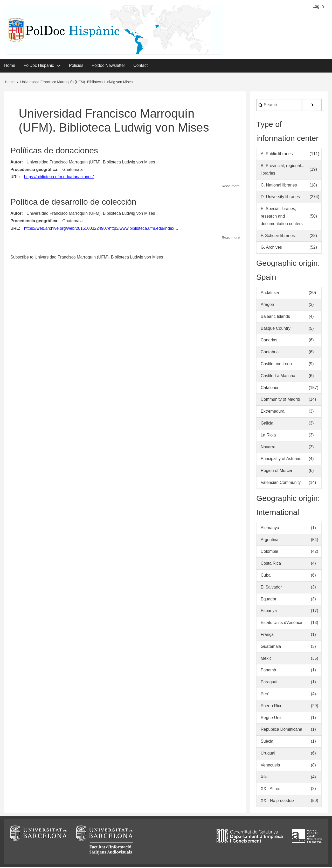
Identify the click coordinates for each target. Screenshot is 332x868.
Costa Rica (271, 564)
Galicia (267, 424)
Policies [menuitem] (76, 66)
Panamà (268, 671)
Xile (264, 778)
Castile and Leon (276, 365)
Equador (269, 600)
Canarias (269, 341)
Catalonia (269, 388)
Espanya (269, 612)
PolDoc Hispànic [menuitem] (39, 66)
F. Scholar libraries (278, 236)
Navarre (268, 448)
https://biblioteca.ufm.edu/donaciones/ (59, 178)
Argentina (270, 540)
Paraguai (269, 683)
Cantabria (270, 353)
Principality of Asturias (281, 460)
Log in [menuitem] (318, 7)
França (267, 636)
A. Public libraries (277, 155)
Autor (16, 163)
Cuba (266, 576)
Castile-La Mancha (278, 376)
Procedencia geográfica (34, 170)
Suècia (267, 742)
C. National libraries (279, 186)
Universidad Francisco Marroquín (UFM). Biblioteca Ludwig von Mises (91, 163)
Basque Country (276, 329)
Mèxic (266, 659)
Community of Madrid (280, 400)
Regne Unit (271, 718)
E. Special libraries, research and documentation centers (282, 217)
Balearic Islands (275, 317)
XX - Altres (271, 790)
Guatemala (72, 170)
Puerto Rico (272, 706)
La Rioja (268, 436)
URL (15, 178)
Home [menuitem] (10, 66)
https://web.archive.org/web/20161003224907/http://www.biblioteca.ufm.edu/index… (101, 229)
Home (10, 83)
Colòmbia (269, 552)
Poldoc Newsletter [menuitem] (108, 66)
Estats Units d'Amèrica (281, 624)
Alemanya (270, 529)
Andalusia (270, 294)
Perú (265, 695)
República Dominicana (281, 730)
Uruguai (268, 754)
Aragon (267, 306)
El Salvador (271, 588)
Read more (231, 187)
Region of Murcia (276, 472)
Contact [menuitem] (140, 66)
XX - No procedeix (278, 802)
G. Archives (271, 248)
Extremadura (273, 412)
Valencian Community (281, 483)
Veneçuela (270, 766)
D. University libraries (280, 198)
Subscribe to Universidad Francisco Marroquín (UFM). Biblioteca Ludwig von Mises (87, 258)
